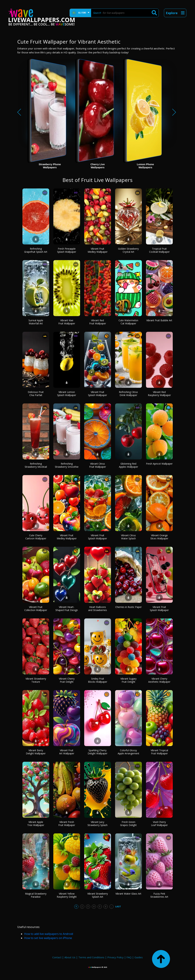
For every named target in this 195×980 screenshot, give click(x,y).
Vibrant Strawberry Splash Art (98, 895)
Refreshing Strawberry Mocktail (36, 465)
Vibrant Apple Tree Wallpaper (36, 823)
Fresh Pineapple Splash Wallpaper (67, 250)
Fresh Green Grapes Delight (128, 823)
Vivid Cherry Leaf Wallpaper (159, 823)
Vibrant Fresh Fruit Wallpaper (67, 823)
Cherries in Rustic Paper (128, 607)
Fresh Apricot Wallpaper (159, 464)
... (111, 906)
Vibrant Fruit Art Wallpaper (67, 752)
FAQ (129, 957)
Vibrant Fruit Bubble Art (159, 320)
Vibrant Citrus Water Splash (128, 537)
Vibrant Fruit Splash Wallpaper (97, 394)
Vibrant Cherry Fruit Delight (67, 680)
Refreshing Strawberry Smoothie (67, 465)
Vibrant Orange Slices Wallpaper (159, 537)
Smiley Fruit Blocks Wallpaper (98, 680)
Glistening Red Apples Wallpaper (128, 465)
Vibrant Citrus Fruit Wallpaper (98, 465)
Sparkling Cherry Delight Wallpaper (97, 752)
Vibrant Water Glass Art (128, 894)
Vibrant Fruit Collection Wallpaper (36, 609)
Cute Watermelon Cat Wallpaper (128, 322)
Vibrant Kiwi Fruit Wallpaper (67, 322)
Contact (57, 957)
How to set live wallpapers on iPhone (48, 938)
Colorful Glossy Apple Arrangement (128, 752)
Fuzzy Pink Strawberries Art (159, 895)
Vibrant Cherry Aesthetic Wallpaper (159, 680)
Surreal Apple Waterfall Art (36, 322)
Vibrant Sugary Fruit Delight (128, 680)
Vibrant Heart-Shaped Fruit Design (67, 609)
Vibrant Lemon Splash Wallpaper (67, 394)
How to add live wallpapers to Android (49, 934)
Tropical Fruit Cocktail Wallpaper (159, 250)
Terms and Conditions (91, 957)
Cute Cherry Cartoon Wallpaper (36, 537)
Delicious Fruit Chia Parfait (36, 394)
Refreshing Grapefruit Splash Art (36, 250)
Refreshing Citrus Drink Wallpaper (128, 394)
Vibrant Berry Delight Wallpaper (36, 752)
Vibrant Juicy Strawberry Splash (97, 823)
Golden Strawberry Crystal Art (128, 250)
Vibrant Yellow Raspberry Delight (67, 895)
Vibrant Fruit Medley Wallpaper (98, 250)
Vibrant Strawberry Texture (36, 680)
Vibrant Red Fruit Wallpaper (98, 322)
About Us (70, 957)
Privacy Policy (115, 957)
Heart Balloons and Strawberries (98, 609)
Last (118, 906)
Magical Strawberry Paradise (36, 895)
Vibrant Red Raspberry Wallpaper (159, 394)
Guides (139, 957)
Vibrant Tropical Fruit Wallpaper (159, 752)
